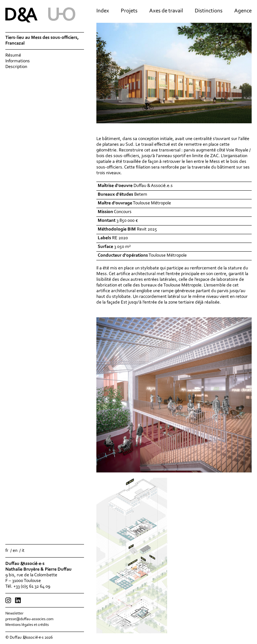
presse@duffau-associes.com (29, 619)
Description (16, 67)
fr (7, 551)
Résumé (13, 56)
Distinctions (209, 11)
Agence (243, 11)
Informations (18, 61)
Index (103, 11)
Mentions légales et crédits (27, 625)
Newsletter (14, 614)
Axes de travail (166, 11)
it (23, 551)
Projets (129, 11)
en (15, 551)
